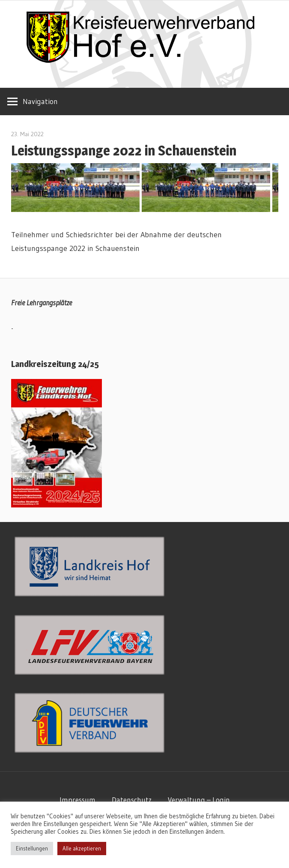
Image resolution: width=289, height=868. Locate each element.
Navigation (40, 101)
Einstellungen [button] (32, 848)
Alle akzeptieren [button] (82, 848)
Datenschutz (132, 800)
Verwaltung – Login (199, 800)
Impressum (77, 800)
